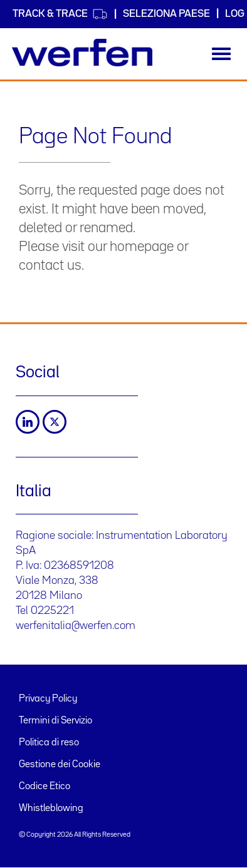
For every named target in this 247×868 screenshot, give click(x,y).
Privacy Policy (48, 699)
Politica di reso (49, 743)
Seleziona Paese (166, 14)
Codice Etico (45, 787)
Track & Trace (60, 14)
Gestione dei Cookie (60, 765)
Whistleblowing (51, 809)
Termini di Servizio (55, 721)
